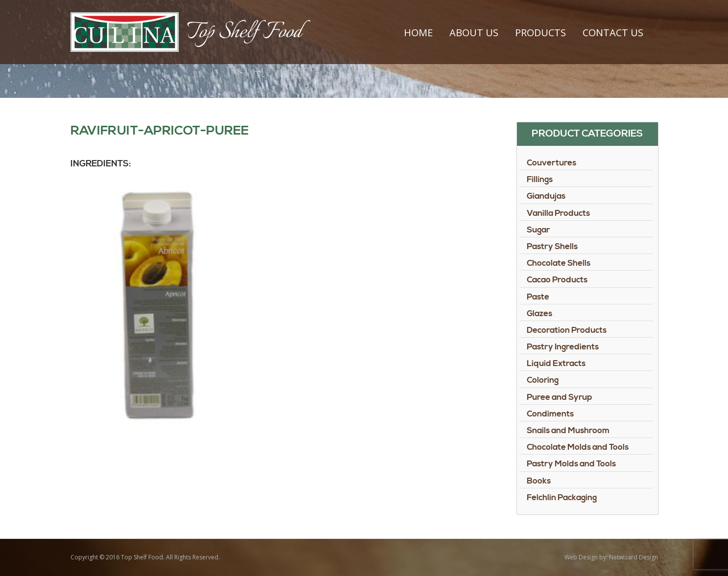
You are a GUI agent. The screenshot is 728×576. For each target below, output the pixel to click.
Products (540, 33)
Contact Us (613, 33)
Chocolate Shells (559, 263)
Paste (538, 297)
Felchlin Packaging (562, 498)
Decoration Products (567, 330)
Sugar (538, 230)
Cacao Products (557, 280)
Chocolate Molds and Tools (578, 447)
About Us (474, 33)
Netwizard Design (634, 557)
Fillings (540, 180)
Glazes (540, 314)
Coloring (543, 380)
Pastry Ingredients (563, 347)
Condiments (550, 414)
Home (418, 33)
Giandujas (546, 196)
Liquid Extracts (556, 364)
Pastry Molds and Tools (571, 464)
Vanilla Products (558, 213)
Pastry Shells (552, 247)
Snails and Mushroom (568, 431)
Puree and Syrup (560, 397)
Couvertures (552, 163)
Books (539, 481)
